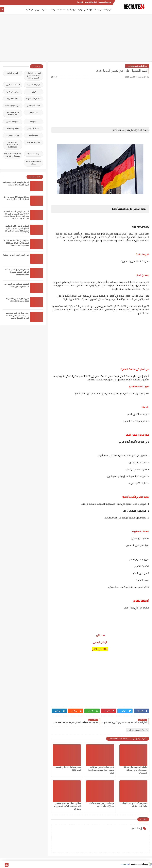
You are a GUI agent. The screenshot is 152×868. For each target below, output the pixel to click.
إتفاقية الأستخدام (91, 2)
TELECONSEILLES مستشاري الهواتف (12, 155)
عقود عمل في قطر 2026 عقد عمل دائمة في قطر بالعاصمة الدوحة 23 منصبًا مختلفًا (17, 316)
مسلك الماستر (33, 128)
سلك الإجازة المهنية (33, 99)
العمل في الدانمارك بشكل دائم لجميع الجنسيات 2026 (33, 76)
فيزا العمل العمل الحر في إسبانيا (16, 255)
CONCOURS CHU (33, 142)
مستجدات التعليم (13, 122)
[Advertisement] (76, 39)
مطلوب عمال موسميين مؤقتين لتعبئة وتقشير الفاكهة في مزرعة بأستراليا (67, 806)
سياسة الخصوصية (105, 2)
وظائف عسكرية (48, 10)
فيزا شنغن (33, 112)
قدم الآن (100, 635)
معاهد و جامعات (13, 128)
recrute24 (125, 864)
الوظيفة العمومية (105, 10)
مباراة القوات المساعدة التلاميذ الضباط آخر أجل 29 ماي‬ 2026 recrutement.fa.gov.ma (16, 243)
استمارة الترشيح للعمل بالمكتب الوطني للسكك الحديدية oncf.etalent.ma (16, 272)
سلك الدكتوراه (13, 99)
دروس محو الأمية (33, 10)
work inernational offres (137, 66)
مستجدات (61, 10)
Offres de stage (33, 154)
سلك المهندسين (33, 105)
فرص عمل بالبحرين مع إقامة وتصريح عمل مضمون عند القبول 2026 (101, 770)
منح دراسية (71, 10)
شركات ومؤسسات (13, 105)
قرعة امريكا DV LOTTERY (13, 114)
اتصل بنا (80, 2)
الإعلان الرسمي (100, 642)
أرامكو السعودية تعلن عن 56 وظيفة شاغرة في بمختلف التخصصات (136, 770)
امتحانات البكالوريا (13, 85)
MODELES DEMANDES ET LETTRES (13, 145)
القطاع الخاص (90, 10)
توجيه (80, 10)
